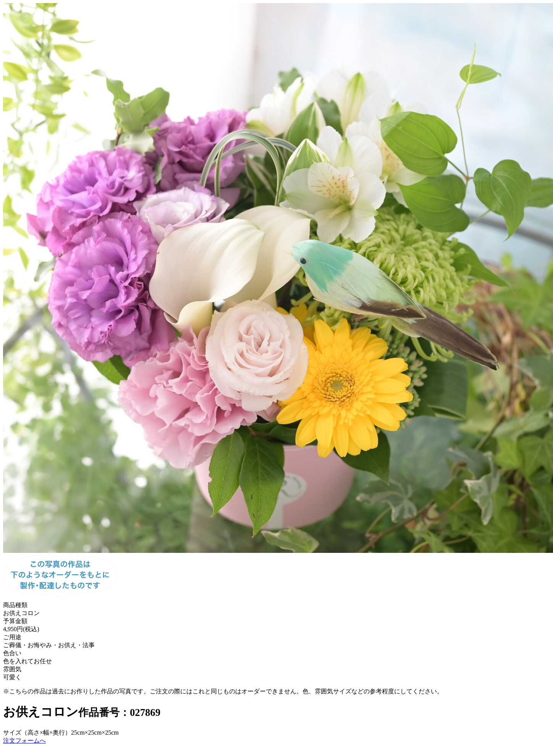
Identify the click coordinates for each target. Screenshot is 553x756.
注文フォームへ (24, 741)
